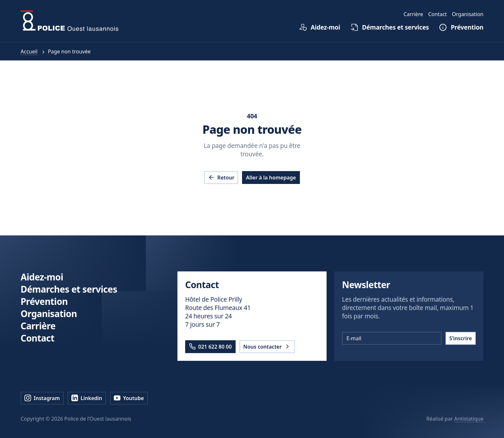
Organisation (49, 314)
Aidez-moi (42, 277)
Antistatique (469, 419)
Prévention (44, 301)
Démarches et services (69, 289)
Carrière (38, 326)
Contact (37, 338)
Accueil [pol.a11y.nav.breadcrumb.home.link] (29, 51)
